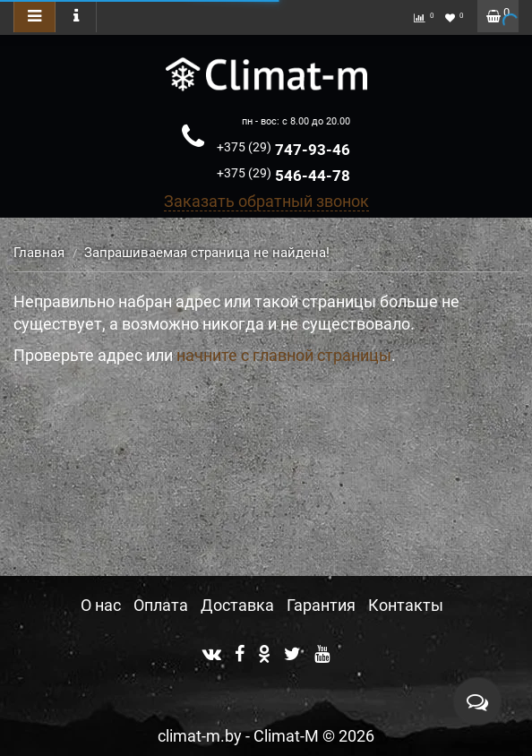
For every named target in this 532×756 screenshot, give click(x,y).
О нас (101, 605)
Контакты (406, 605)
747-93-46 (283, 150)
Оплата (161, 605)
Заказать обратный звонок (266, 201)
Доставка (237, 605)
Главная (39, 253)
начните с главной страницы (284, 355)
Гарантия (321, 605)
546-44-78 (283, 176)
